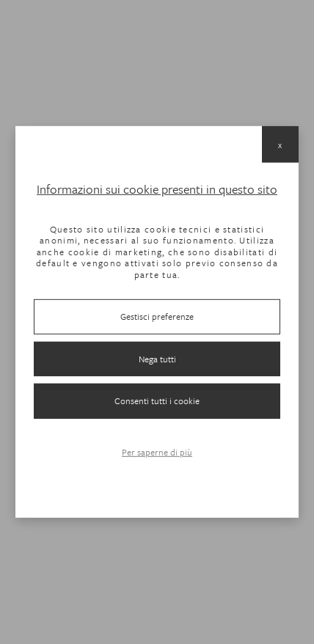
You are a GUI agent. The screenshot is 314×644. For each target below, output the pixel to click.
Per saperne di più (157, 452)
